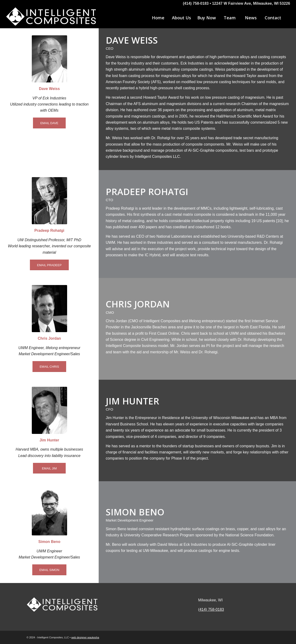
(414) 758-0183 (211, 609)
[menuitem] (158, 18)
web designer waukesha (85, 637)
